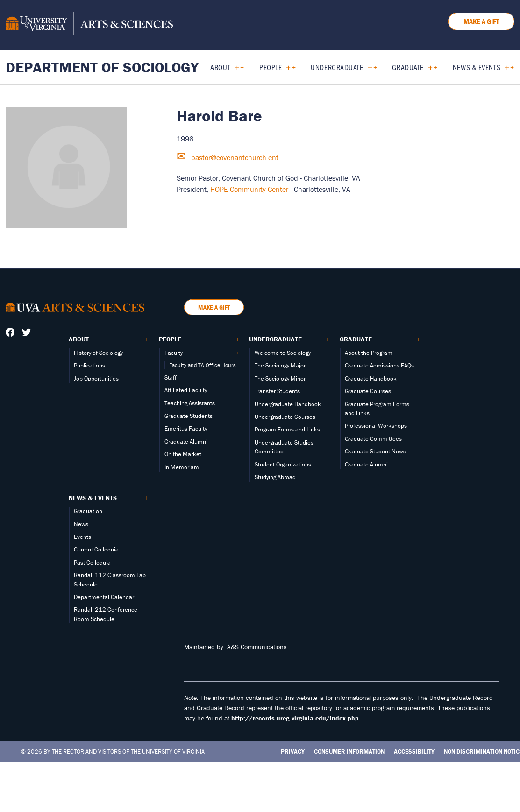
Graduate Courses (368, 391)
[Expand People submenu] (285, 67)
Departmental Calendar (104, 597)
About (220, 67)
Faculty (174, 353)
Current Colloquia (96, 549)
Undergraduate (337, 67)
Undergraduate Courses (285, 417)
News (81, 524)
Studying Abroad (275, 477)
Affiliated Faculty (186, 390)
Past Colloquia (92, 562)
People (271, 67)
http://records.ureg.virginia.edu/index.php (295, 718)
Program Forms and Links (287, 429)
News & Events (477, 67)
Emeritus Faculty (186, 428)
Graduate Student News (375, 451)
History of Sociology (98, 353)
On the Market (183, 454)
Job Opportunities (96, 378)
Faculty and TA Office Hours (203, 365)
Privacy (293, 752)
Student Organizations (283, 464)
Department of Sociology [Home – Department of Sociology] (102, 67)
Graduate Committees (373, 439)
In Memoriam (182, 467)
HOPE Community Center (249, 189)
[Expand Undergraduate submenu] (367, 67)
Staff (171, 378)
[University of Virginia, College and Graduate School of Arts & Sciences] (89, 25)
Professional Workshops (376, 426)
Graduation (88, 511)
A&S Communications (257, 647)
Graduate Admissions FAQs (379, 365)
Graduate (408, 67)
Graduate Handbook (371, 378)
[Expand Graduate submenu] (427, 67)
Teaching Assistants (190, 403)
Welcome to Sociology (283, 353)
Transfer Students (277, 391)
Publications (89, 365)
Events (82, 537)
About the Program (369, 353)
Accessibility (414, 752)
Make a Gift (481, 21)
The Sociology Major (280, 365)
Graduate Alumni (186, 441)
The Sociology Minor (280, 378)
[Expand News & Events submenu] (503, 67)
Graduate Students (189, 416)
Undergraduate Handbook (288, 404)
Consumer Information (349, 752)
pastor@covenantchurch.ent (234, 157)
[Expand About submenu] (233, 67)
